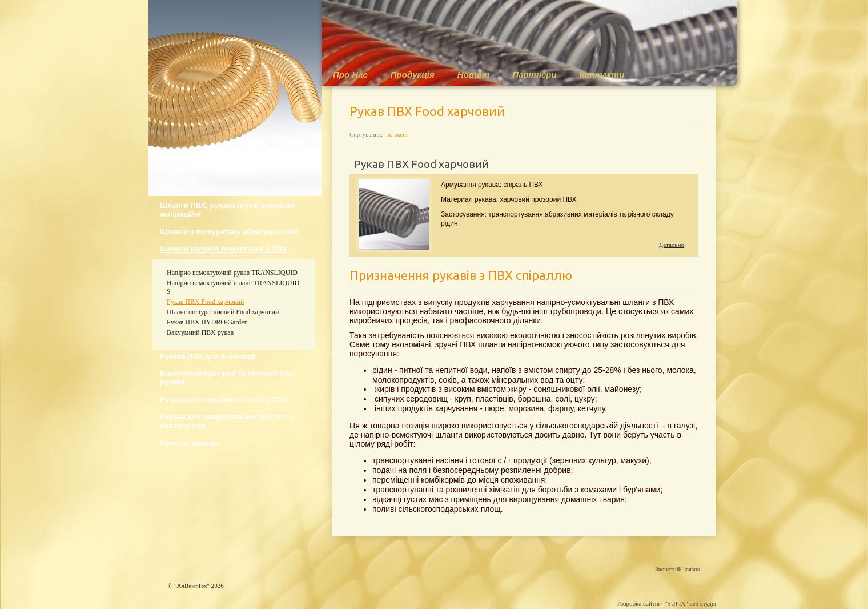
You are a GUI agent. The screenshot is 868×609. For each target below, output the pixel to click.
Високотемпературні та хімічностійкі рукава (227, 378)
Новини (473, 75)
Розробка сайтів (638, 603)
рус (687, 11)
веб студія (703, 603)
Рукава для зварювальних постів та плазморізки (226, 421)
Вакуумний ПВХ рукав (200, 332)
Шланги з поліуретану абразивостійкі (229, 232)
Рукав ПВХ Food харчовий (205, 302)
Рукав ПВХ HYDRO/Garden (207, 322)
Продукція (413, 75)
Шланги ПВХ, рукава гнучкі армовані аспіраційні (227, 210)
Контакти (602, 75)
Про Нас (350, 75)
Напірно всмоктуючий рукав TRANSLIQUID (232, 273)
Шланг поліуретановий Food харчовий (223, 312)
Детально (672, 245)
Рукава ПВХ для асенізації (208, 356)
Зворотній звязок (678, 569)
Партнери (534, 75)
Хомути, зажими (189, 443)
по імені (397, 134)
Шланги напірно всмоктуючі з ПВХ (223, 249)
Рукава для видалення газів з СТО (223, 400)
